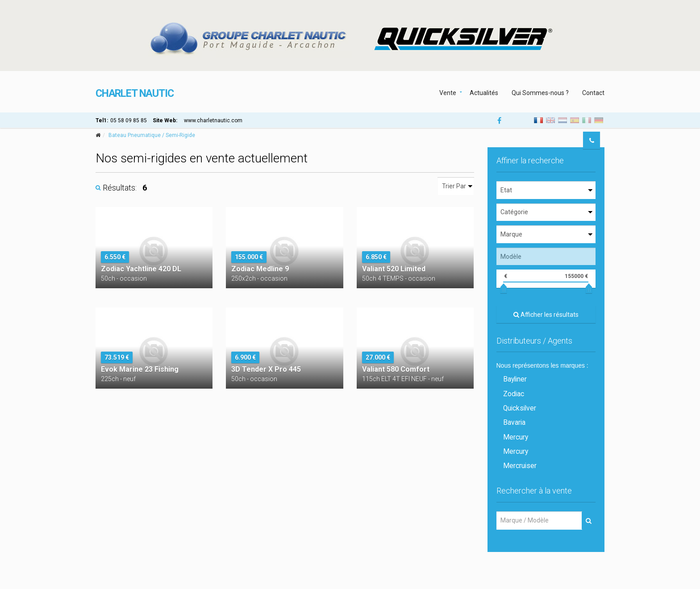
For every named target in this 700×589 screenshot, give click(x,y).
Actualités (484, 92)
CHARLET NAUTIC (144, 93)
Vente (448, 92)
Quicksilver (518, 405)
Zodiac (513, 392)
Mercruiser (518, 459)
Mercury (515, 432)
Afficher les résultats (546, 314)
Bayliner (515, 378)
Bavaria (514, 419)
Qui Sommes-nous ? (540, 92)
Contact (593, 92)
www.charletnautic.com (213, 120)
